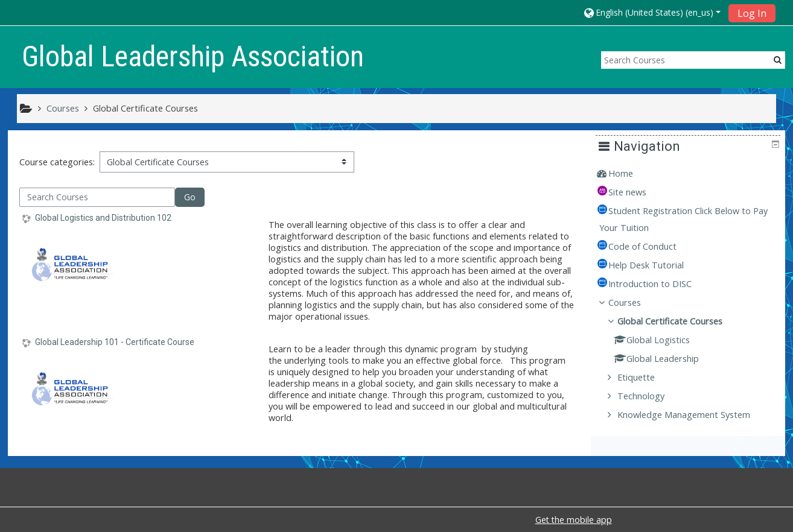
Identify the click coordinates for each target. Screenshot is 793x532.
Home (630, 173)
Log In (752, 13)
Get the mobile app (574, 520)
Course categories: (57, 162)
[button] (651, 12)
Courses (634, 302)
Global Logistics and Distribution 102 (103, 218)
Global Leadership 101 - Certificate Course (115, 342)
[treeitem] (693, 174)
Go (190, 197)
